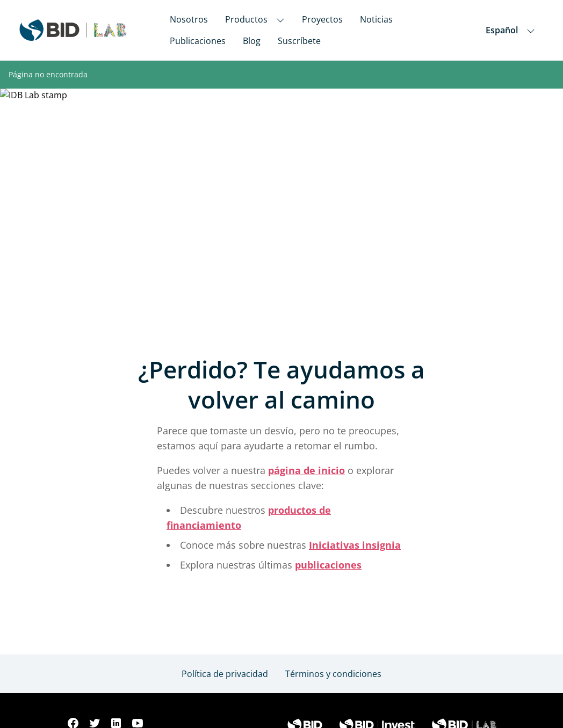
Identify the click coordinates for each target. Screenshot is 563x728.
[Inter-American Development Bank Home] (73, 30)
